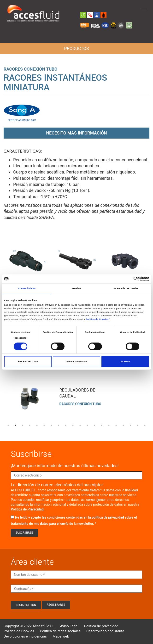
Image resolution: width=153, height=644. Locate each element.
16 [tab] (116, 425)
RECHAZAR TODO (28, 362)
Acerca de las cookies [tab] (126, 289)
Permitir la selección (76, 362)
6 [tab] (44, 425)
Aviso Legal (69, 626)
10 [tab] (73, 425)
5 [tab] (37, 425)
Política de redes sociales (60, 631)
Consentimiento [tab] (27, 289)
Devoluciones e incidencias (25, 636)
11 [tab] (80, 425)
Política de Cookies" (98, 319)
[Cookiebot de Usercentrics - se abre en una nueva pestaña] (128, 279)
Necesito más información (76, 133)
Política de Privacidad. (28, 509)
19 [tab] (138, 425)
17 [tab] (123, 425)
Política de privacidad (101, 626)
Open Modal (28, 262)
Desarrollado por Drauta (105, 631)
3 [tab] (23, 425)
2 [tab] (15, 425)
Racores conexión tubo (30, 69)
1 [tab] (8, 425)
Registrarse (56, 605)
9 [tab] (66, 425)
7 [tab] (51, 425)
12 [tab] (87, 425)
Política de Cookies (19, 631)
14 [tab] (102, 425)
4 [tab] (30, 425)
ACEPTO (125, 362)
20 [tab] (145, 425)
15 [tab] (109, 425)
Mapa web (61, 636)
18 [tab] (130, 425)
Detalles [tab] (77, 289)
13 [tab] (94, 425)
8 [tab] (59, 425)
